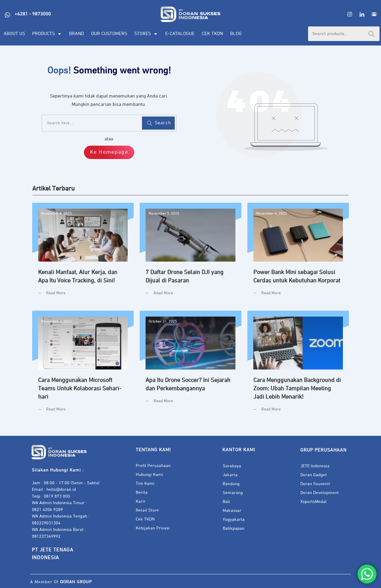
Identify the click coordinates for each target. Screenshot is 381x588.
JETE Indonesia (315, 466)
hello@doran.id (61, 489)
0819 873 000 (57, 496)
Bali (226, 502)
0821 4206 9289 (47, 510)
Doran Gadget (314, 475)
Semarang (233, 493)
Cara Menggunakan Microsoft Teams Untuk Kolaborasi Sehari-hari (83, 366)
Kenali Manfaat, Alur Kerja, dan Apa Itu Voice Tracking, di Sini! (83, 254)
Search (371, 34)
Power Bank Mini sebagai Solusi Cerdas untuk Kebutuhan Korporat (298, 254)
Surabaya (232, 466)
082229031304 (46, 523)
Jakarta (230, 475)
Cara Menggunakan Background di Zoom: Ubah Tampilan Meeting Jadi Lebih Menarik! (298, 366)
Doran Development (320, 493)
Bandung (231, 484)
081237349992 (46, 536)
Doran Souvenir (315, 484)
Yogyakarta (234, 519)
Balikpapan (234, 528)
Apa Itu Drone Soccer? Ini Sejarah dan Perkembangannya (190, 366)
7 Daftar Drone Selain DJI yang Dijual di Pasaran (190, 254)
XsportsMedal (313, 502)
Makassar (232, 511)
